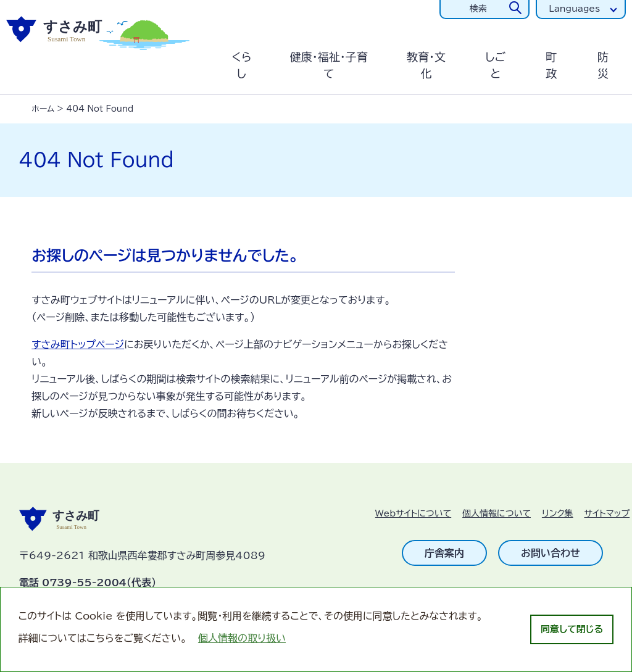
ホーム (43, 109)
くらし (242, 65)
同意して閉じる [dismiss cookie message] (572, 629)
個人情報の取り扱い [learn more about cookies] (242, 638)
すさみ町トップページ (78, 344)
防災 (603, 65)
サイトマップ (607, 513)
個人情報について (497, 513)
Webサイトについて (413, 513)
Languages (574, 9)
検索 (478, 9)
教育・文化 (426, 65)
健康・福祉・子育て (329, 65)
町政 (551, 65)
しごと (495, 65)
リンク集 (558, 513)
